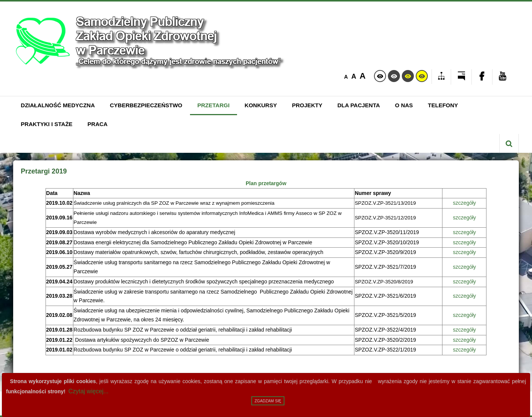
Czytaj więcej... (89, 391)
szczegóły (464, 203)
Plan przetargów (266, 183)
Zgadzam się (268, 401)
